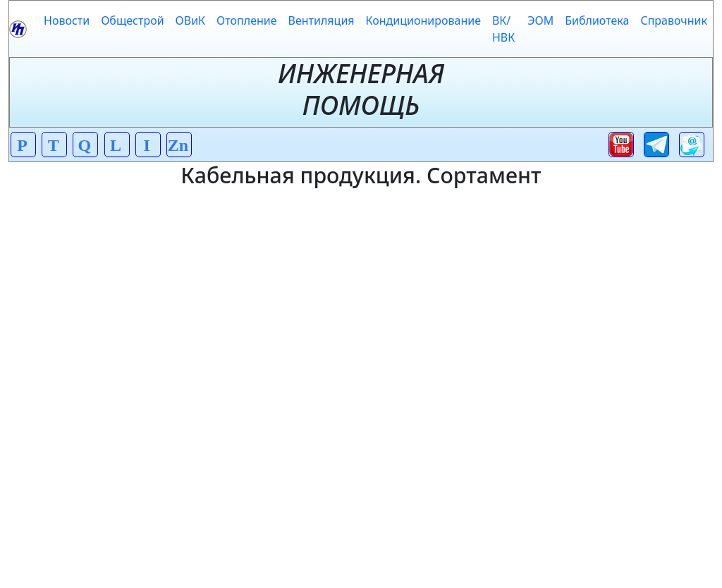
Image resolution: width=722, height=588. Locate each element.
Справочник (674, 20)
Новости (67, 20)
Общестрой (132, 20)
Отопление (246, 20)
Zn (178, 145)
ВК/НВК (503, 29)
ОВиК (191, 20)
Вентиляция (322, 20)
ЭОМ (540, 20)
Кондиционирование (423, 20)
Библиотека (597, 20)
